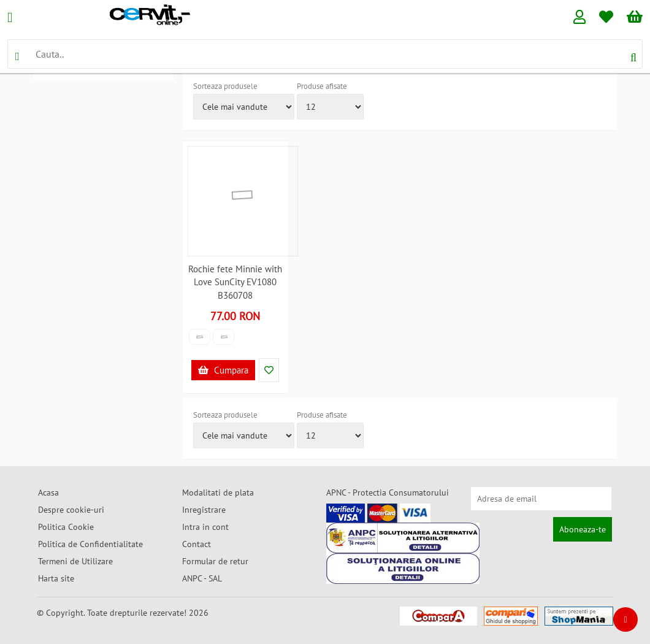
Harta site (56, 578)
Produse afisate (322, 86)
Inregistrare (204, 510)
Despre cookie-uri (71, 510)
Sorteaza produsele (225, 86)
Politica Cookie (66, 527)
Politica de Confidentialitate (90, 544)
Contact (197, 544)
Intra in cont (205, 527)
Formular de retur (215, 561)
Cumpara (223, 370)
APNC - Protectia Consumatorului (388, 493)
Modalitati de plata (218, 493)
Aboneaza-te (583, 529)
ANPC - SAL (202, 578)
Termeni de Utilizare (75, 561)
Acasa (48, 493)
